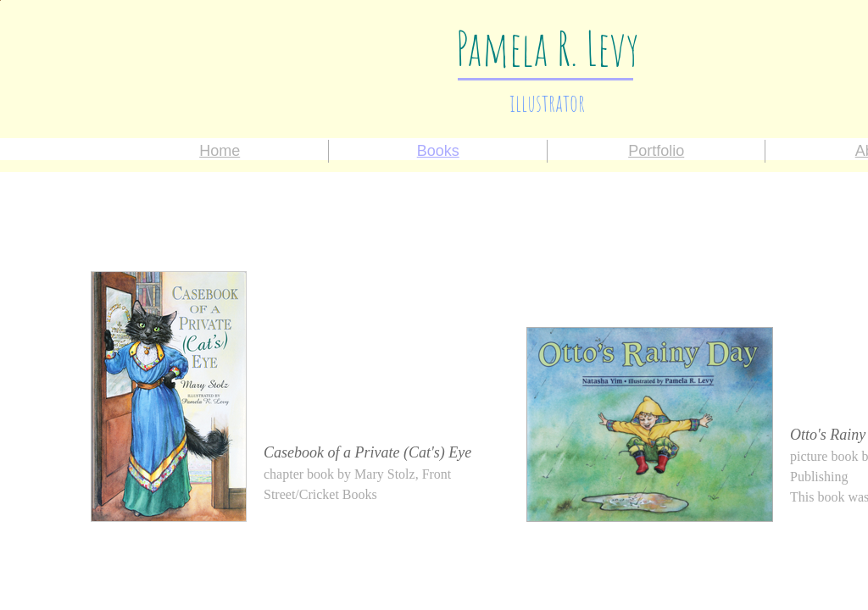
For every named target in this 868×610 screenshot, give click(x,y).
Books (438, 151)
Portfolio (656, 151)
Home (220, 151)
